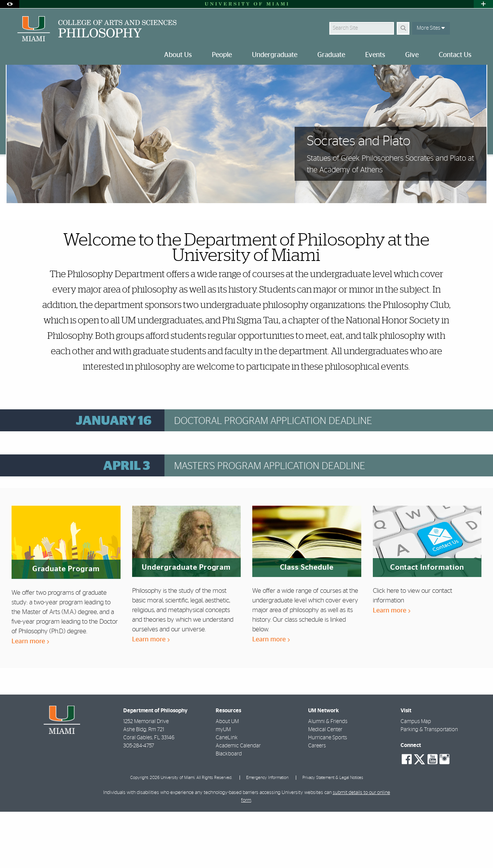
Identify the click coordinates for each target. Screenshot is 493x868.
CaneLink (227, 794)
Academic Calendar (238, 802)
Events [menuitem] (375, 55)
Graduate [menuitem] (331, 55)
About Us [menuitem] (178, 55)
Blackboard (229, 810)
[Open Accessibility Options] (10, 4)
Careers (317, 802)
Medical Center (325, 786)
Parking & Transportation (429, 786)
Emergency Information (267, 834)
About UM (227, 778)
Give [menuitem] (412, 55)
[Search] (403, 28)
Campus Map (416, 778)
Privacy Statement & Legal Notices (333, 834)
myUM (223, 786)
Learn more (30, 697)
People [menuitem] (222, 55)
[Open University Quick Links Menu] (483, 4)
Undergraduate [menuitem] (275, 55)
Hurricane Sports (328, 794)
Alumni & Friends (328, 778)
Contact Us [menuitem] (455, 55)
